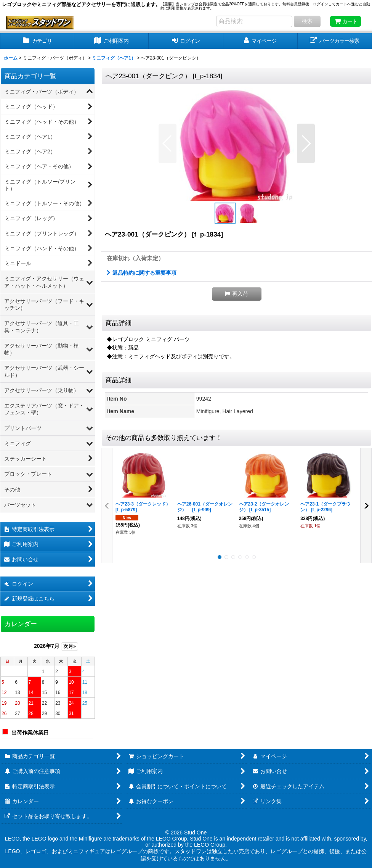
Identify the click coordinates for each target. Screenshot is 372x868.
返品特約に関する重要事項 (142, 273)
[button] (168, 143)
